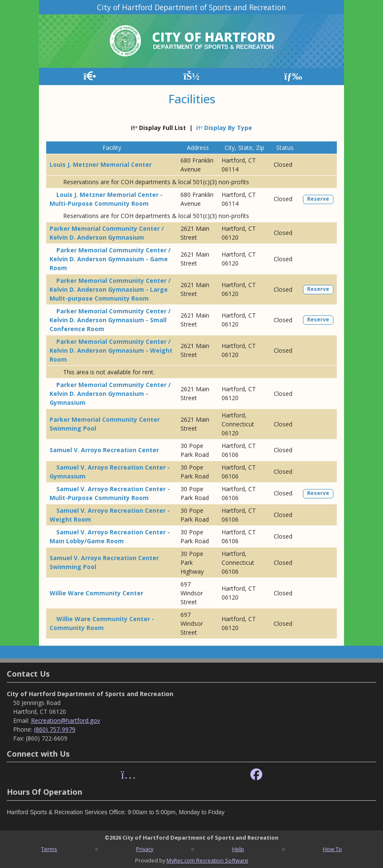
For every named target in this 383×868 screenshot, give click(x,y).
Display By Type (224, 128)
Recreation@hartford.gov (65, 720)
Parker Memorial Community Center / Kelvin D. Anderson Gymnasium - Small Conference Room (110, 320)
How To (332, 849)
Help (238, 849)
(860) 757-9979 (55, 729)
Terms (49, 849)
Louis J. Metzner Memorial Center (101, 164)
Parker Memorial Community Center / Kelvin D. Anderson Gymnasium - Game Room (110, 259)
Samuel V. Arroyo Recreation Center (104, 450)
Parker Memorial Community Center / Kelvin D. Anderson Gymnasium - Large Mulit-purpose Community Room (110, 289)
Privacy (145, 849)
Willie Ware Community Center (96, 593)
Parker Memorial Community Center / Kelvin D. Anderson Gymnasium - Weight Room (111, 350)
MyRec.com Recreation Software (207, 860)
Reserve (318, 199)
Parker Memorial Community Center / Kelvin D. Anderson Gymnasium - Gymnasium (110, 394)
